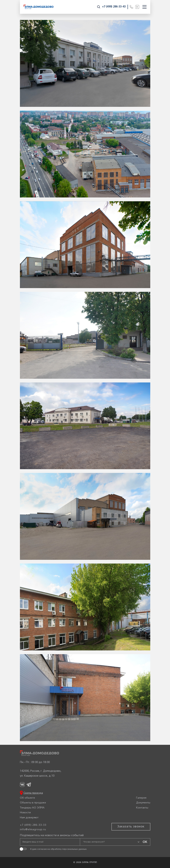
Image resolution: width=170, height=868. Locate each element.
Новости (25, 813)
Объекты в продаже (33, 803)
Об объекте (27, 798)
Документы (143, 803)
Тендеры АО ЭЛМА (32, 808)
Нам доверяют (29, 818)
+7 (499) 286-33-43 (114, 7)
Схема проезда (33, 793)
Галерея (141, 798)
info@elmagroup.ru (33, 830)
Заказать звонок (131, 827)
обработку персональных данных (69, 849)
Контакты (142, 808)
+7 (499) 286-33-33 (33, 825)
